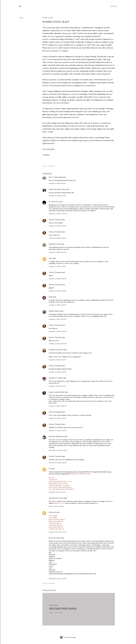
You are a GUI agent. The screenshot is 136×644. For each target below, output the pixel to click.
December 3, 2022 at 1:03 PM (58, 579)
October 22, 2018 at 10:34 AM (58, 214)
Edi (50, 469)
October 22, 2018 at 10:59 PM (58, 331)
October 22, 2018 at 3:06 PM (58, 279)
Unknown (52, 512)
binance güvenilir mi (56, 521)
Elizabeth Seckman (56, 350)
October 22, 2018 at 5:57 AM (57, 183)
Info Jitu (52, 478)
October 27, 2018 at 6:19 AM (57, 386)
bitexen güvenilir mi (56, 527)
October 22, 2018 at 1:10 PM (57, 266)
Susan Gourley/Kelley (57, 392)
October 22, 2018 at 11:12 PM (57, 360)
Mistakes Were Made (63, 609)
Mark (51, 297)
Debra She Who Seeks (57, 189)
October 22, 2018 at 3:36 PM (57, 305)
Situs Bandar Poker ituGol (58, 483)
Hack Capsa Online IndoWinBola (60, 487)
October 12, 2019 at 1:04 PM (57, 492)
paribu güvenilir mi (55, 525)
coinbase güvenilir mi (56, 529)
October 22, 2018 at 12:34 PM (58, 252)
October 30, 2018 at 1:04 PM (58, 430)
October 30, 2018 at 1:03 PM (57, 418)
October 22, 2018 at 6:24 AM (57, 196)
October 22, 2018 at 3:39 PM (57, 319)
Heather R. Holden (56, 378)
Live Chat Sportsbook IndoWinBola (61, 489)
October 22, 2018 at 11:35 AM (57, 226)
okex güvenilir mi (55, 523)
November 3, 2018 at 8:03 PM (58, 450)
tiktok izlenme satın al (57, 519)
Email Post (51, 166)
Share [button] (21, 18)
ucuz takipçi (53, 515)
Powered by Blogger (68, 637)
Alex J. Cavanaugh (55, 177)
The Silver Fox (54, 202)
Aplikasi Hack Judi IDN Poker (80, 474)
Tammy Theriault (55, 220)
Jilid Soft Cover (59, 503)
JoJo (50, 258)
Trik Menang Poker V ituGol (59, 485)
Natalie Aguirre (54, 311)
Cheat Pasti (53, 479)
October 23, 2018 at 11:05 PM (58, 372)
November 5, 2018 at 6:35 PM (58, 463)
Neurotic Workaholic (56, 436)
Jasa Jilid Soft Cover (56, 498)
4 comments (58, 612)
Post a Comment (49, 583)
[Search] (114, 6)
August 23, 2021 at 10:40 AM (58, 532)
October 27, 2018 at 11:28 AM (57, 406)
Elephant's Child (55, 244)
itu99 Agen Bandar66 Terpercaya (60, 481)
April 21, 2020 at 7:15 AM (56, 506)
